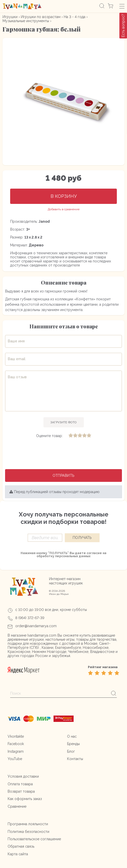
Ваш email (17, 359)
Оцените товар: (49, 436)
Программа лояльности (28, 824)
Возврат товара (21, 791)
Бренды (73, 744)
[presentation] (63, 454)
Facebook (16, 744)
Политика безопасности (28, 832)
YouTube (15, 759)
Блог (71, 751)
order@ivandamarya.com (36, 626)
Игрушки (10, 17)
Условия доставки (23, 776)
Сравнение (17, 806)
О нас (72, 736)
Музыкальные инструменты (26, 21)
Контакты (75, 759)
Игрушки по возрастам (41, 17)
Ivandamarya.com (42, 635)
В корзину (64, 196)
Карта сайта (18, 854)
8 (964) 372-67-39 (30, 618)
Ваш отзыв (17, 377)
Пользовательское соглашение (34, 839)
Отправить (64, 475)
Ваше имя (16, 341)
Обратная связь (21, 846)
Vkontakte (16, 736)
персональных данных (73, 556)
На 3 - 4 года (75, 17)
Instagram (16, 751)
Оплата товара (20, 784)
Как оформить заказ (25, 799)
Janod (44, 221)
